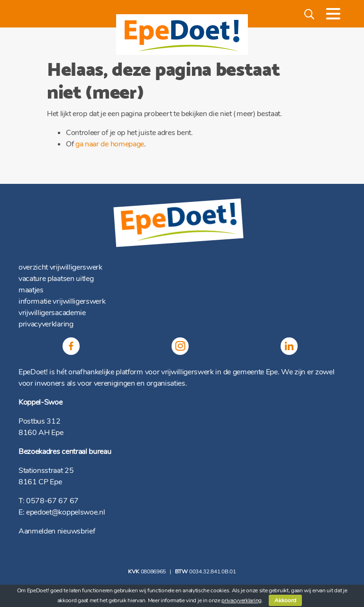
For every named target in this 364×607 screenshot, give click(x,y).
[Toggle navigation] (333, 14)
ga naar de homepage (110, 144)
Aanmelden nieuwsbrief (57, 531)
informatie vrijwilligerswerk (62, 301)
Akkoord (285, 600)
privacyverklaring (46, 324)
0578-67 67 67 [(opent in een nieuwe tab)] (52, 501)
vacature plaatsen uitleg (56, 279)
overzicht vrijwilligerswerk (60, 267)
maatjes (31, 290)
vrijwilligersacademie (52, 313)
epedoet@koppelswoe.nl (65, 512)
